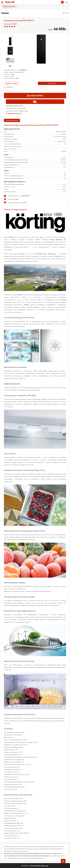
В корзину (52, 83)
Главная (5, 13)
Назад (66, 13)
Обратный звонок (9, 7)
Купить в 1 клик (11, 83)
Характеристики (12, 120)
